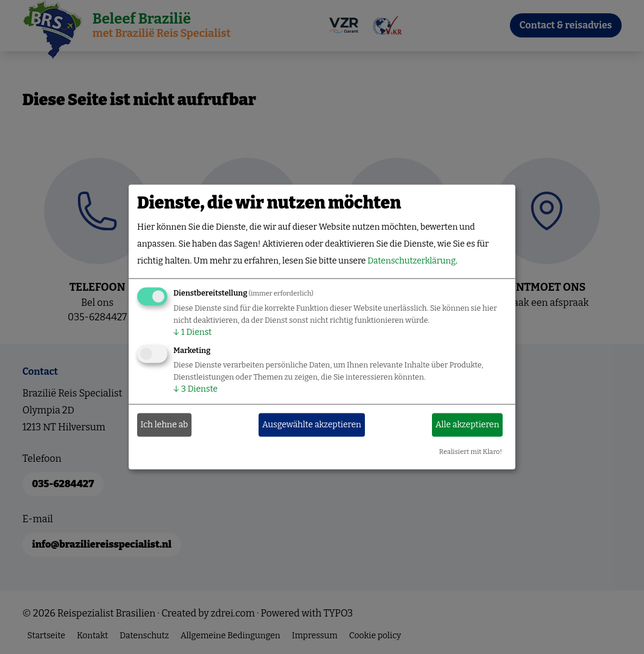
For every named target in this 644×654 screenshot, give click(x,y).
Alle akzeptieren (468, 425)
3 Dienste (195, 390)
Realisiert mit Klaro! (471, 452)
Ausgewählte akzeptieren (312, 425)
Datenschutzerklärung (411, 261)
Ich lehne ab (165, 425)
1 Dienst (192, 333)
